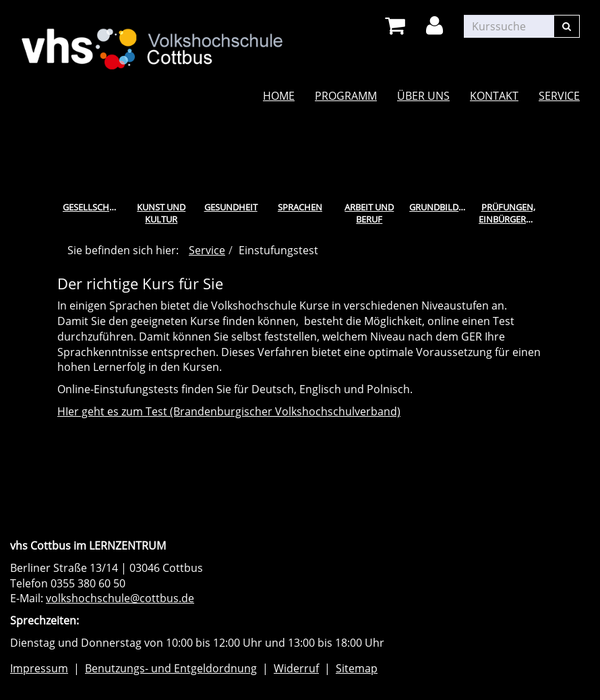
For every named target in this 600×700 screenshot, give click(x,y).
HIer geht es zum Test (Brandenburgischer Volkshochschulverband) (229, 411)
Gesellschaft (93, 207)
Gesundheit (231, 207)
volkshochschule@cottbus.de (120, 598)
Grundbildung (441, 207)
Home (279, 96)
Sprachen (300, 207)
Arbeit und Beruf (369, 213)
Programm (346, 96)
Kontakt (494, 96)
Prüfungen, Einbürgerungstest (511, 213)
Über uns (423, 96)
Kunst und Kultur (161, 213)
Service (559, 96)
